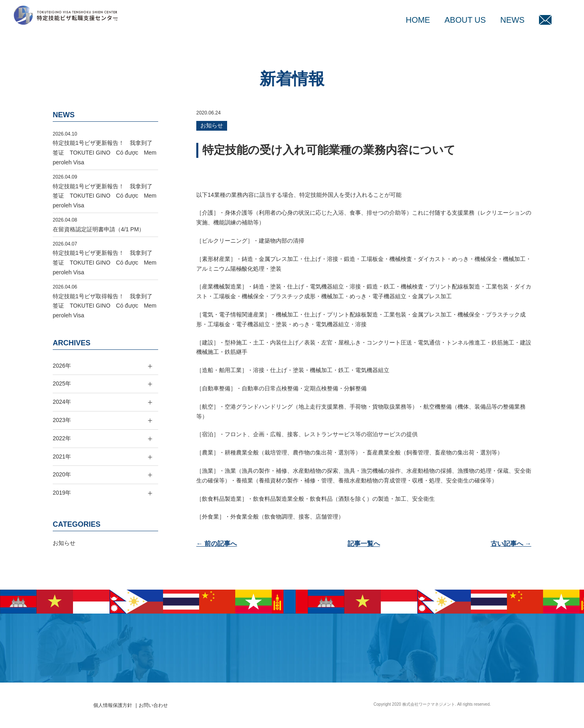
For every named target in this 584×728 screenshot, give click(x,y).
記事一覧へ (364, 544)
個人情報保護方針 (113, 705)
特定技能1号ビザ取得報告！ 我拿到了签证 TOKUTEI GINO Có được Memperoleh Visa (105, 306)
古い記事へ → (511, 544)
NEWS (512, 20)
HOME (418, 20)
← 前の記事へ (217, 544)
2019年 (62, 493)
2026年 (62, 366)
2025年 (62, 383)
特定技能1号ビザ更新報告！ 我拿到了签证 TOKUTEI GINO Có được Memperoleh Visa (105, 153)
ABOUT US (465, 20)
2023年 (62, 420)
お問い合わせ (153, 705)
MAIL (545, 20)
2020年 (62, 474)
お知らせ (212, 125)
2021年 (62, 457)
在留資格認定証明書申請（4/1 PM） (99, 229)
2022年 (62, 438)
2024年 (62, 402)
